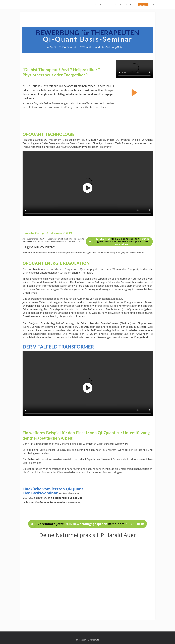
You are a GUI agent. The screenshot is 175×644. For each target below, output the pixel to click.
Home (97, 5)
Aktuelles (133, 5)
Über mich (110, 5)
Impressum (81, 640)
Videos (122, 5)
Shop (127, 5)
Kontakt (151, 5)
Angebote (103, 5)
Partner (117, 5)
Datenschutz (93, 640)
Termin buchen (142, 5)
